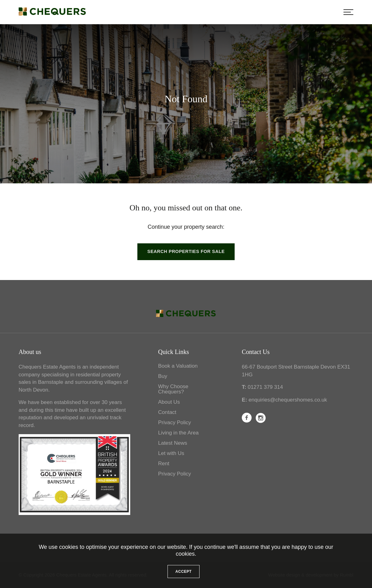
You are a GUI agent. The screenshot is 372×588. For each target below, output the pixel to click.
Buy (163, 376)
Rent (164, 464)
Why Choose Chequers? (173, 389)
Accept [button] (183, 572)
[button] (348, 12)
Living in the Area (178, 433)
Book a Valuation (178, 366)
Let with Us (171, 453)
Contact (167, 412)
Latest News (173, 443)
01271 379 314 (265, 387)
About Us (169, 402)
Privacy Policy (175, 423)
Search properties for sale (186, 251)
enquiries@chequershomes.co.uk (288, 400)
